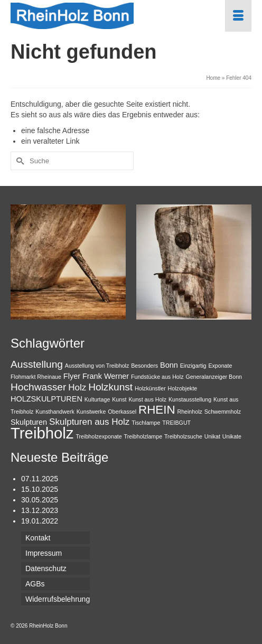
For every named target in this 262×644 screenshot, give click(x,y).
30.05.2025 (40, 500)
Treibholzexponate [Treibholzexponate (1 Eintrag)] (99, 436)
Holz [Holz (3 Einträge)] (77, 388)
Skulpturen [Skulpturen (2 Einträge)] (29, 422)
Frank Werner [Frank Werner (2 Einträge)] (106, 376)
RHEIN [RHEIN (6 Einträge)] (157, 410)
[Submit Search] (18, 161)
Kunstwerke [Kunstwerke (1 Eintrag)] (91, 412)
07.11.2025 (40, 479)
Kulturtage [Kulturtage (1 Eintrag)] (97, 399)
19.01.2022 (40, 521)
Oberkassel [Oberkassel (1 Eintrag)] (122, 412)
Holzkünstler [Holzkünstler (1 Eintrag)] (150, 388)
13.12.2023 (40, 510)
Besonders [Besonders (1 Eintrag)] (144, 366)
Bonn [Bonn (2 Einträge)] (169, 365)
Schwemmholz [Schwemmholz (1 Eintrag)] (223, 412)
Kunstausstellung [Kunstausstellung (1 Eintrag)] (190, 399)
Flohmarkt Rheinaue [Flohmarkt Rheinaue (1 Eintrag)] (36, 377)
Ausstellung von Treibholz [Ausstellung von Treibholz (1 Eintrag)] (97, 366)
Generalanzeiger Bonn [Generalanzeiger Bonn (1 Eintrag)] (214, 377)
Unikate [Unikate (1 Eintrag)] (232, 436)
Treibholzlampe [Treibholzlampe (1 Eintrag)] (143, 436)
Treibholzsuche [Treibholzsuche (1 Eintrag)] (183, 436)
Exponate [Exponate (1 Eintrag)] (220, 366)
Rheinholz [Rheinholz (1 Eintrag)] (189, 412)
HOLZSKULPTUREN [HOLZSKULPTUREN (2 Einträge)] (46, 399)
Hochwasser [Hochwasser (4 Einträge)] (38, 387)
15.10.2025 (40, 489)
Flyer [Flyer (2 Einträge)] (72, 376)
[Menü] (238, 16)
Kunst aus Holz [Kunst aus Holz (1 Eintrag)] (147, 399)
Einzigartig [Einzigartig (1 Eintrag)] (193, 366)
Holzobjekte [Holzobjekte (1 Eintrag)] (183, 388)
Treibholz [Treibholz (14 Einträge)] (42, 433)
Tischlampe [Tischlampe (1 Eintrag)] (146, 423)
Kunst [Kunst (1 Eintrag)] (119, 399)
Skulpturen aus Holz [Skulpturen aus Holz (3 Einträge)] (89, 422)
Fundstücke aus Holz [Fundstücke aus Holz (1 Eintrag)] (157, 377)
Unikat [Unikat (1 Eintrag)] (212, 436)
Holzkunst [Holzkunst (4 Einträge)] (110, 387)
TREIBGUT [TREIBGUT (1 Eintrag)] (176, 423)
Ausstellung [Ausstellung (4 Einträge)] (37, 364)
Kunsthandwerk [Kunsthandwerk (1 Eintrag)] (55, 412)
